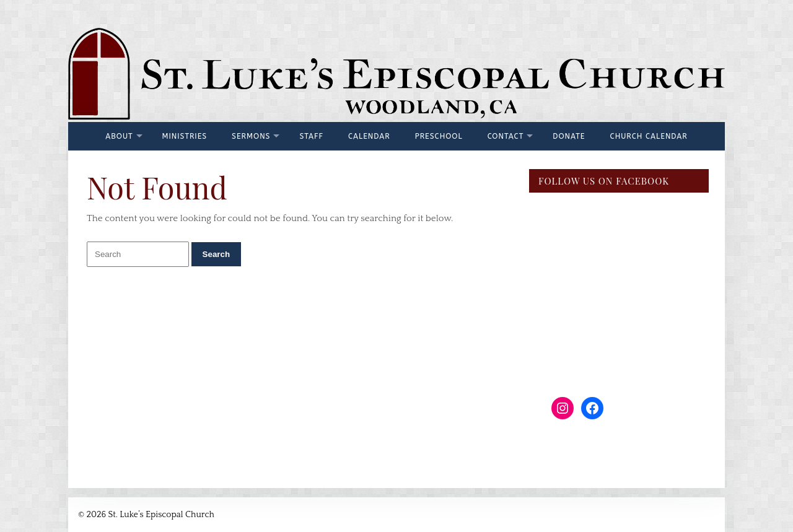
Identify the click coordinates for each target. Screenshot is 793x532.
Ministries (185, 136)
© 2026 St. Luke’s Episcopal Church (146, 515)
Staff (311, 136)
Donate (569, 136)
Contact (506, 136)
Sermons (251, 136)
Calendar (369, 136)
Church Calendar (649, 136)
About (119, 136)
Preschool (439, 136)
